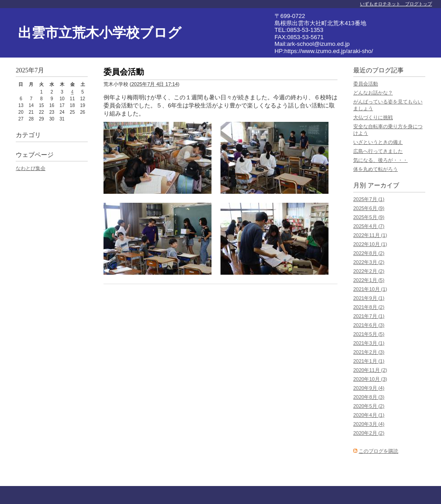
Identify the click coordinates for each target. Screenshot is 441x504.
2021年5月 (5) (369, 334)
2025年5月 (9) (369, 217)
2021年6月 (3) (369, 325)
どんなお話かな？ (373, 93)
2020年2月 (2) (369, 433)
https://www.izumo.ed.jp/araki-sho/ (329, 51)
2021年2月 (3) (369, 352)
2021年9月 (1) (369, 298)
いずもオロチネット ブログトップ (396, 4)
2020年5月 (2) (369, 406)
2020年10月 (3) (370, 379)
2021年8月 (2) (369, 307)
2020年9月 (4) (369, 388)
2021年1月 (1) (369, 361)
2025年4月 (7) (369, 226)
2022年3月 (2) (369, 262)
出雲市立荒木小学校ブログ (100, 33)
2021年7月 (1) (369, 316)
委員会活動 (366, 84)
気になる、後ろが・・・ (380, 160)
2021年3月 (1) (369, 343)
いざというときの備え (378, 142)
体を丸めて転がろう (376, 169)
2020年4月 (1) (369, 415)
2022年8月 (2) (369, 253)
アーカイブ (383, 185)
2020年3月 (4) (369, 424)
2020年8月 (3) (369, 397)
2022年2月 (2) (369, 271)
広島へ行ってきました (378, 151)
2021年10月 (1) (370, 289)
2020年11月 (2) (370, 370)
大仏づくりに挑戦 (373, 117)
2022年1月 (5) (369, 280)
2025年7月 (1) (369, 199)
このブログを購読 (378, 451)
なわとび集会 (31, 168)
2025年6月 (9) (369, 208)
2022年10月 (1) (370, 244)
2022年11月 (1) (370, 235)
